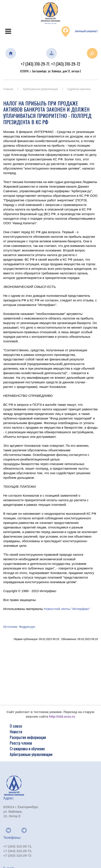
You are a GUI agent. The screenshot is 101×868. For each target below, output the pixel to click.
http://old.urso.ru (62, 716)
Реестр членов (21, 743)
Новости (16, 732)
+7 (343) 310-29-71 (35, 64)
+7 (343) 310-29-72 (66, 64)
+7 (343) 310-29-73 (17, 855)
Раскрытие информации (28, 737)
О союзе (16, 726)
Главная (8, 89)
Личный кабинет (80, 32)
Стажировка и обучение (27, 749)
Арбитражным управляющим (40, 89)
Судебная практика (79, 89)
